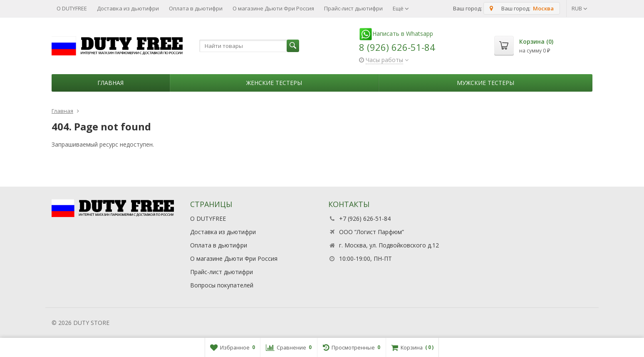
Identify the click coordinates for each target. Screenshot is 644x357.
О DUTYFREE (72, 8)
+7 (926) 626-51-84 (365, 218)
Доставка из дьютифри (128, 8)
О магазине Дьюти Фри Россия (273, 8)
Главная (110, 83)
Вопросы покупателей (222, 285)
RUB (580, 8)
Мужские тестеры (485, 83)
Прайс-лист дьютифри (353, 8)
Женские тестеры (274, 83)
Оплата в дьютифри (196, 8)
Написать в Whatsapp (396, 34)
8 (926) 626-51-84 (397, 47)
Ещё (401, 8)
